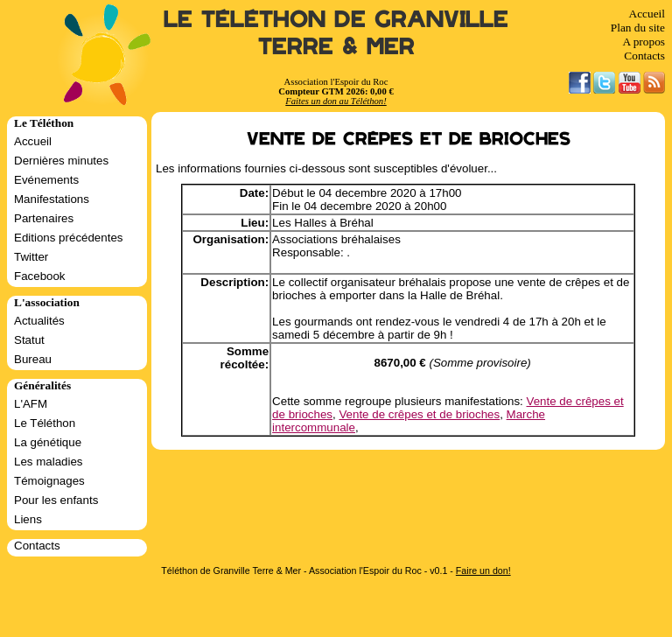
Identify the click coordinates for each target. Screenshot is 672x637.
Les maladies (49, 462)
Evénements (46, 180)
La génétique (48, 442)
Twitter (31, 257)
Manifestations (52, 199)
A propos (644, 42)
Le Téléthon (45, 423)
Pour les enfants (56, 500)
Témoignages (49, 481)
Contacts (644, 56)
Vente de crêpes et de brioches (419, 414)
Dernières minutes (61, 161)
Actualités (39, 321)
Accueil (647, 14)
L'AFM (31, 404)
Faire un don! (483, 570)
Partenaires (44, 218)
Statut (29, 340)
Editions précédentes (68, 238)
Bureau (33, 359)
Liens (28, 519)
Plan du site (638, 28)
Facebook (40, 276)
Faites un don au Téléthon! (336, 101)
